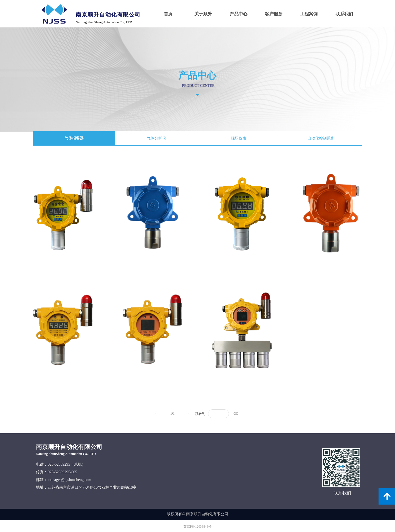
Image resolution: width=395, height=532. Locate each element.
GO (236, 414)
